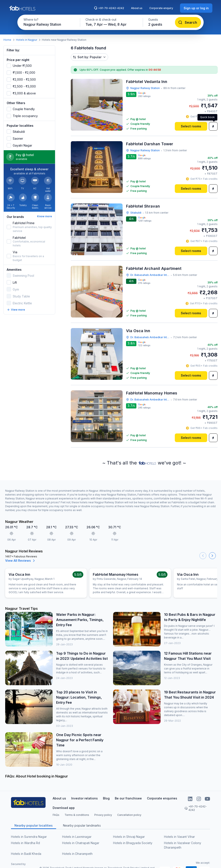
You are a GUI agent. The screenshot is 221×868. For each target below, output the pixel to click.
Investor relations (84, 798)
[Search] (188, 22)
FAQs (56, 815)
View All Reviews (21, 561)
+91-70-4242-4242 (109, 8)
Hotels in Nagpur (27, 40)
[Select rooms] (191, 126)
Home (7, 40)
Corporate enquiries (162, 798)
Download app (64, 808)
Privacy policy (103, 815)
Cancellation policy (129, 815)
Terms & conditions (77, 815)
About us (137, 8)
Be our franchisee (128, 798)
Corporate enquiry (161, 8)
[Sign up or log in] (196, 8)
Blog (106, 798)
